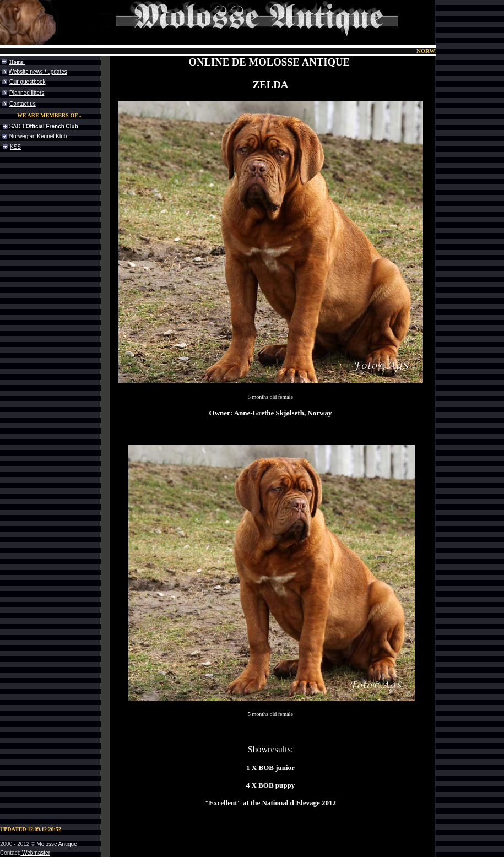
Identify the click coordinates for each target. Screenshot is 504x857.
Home (17, 62)
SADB (17, 126)
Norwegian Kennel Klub (38, 136)
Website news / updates (38, 72)
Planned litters (27, 93)
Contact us (23, 104)
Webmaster (36, 853)
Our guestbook (28, 82)
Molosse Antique (56, 844)
